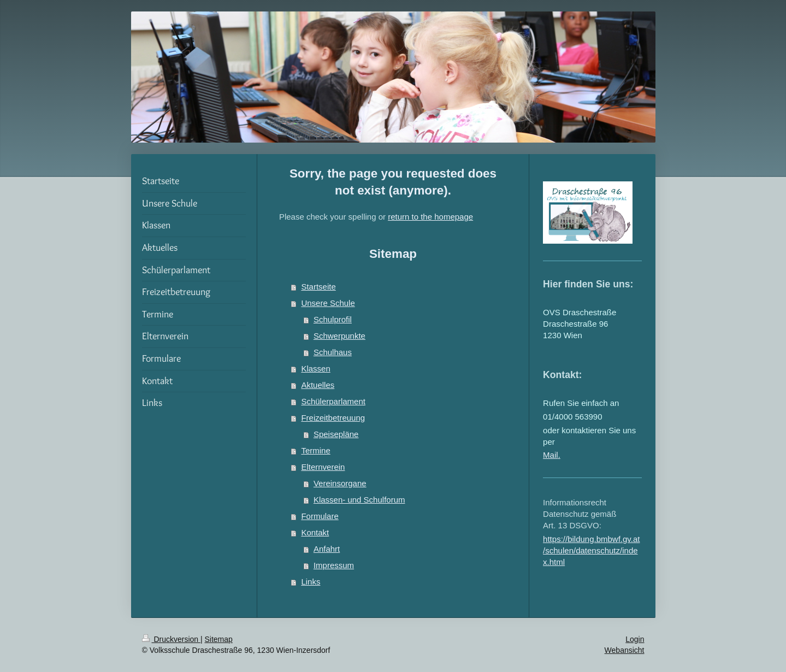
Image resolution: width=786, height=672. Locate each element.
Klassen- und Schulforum (359, 500)
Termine (315, 450)
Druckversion (171, 639)
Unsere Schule (328, 303)
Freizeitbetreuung (333, 418)
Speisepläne (336, 434)
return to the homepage (430, 217)
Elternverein (323, 467)
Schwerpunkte (339, 336)
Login (635, 639)
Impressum (334, 565)
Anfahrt (327, 549)
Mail (551, 455)
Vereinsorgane (340, 483)
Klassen (315, 369)
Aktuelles (318, 385)
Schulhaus (333, 352)
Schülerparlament (333, 401)
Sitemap (219, 639)
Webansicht (625, 650)
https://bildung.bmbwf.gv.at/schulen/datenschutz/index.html (591, 550)
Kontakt (315, 532)
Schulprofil (333, 319)
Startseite (318, 287)
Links (311, 582)
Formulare (320, 516)
